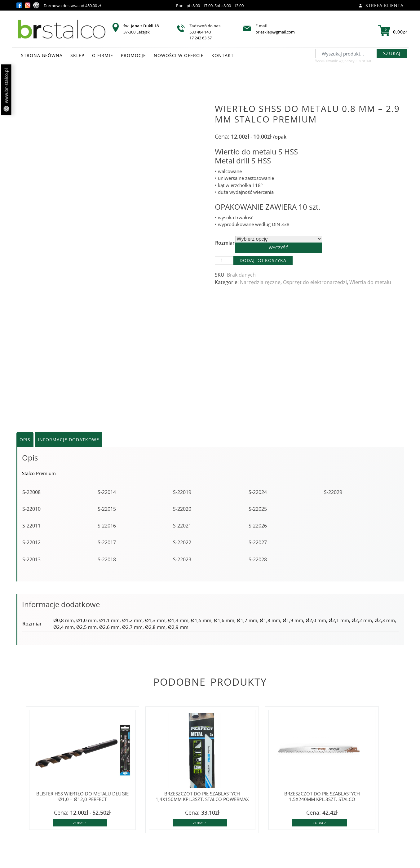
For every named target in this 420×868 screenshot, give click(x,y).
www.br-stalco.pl (6, 90)
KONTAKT (223, 55)
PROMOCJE (133, 55)
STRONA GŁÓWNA (42, 55)
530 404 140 (200, 32)
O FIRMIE (103, 55)
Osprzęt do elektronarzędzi (315, 282)
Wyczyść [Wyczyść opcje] (279, 248)
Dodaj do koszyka (263, 260)
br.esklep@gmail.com (275, 32)
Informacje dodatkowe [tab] (69, 440)
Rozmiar (225, 243)
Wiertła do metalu (370, 282)
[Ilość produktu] (224, 260)
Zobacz (80, 823)
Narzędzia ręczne (260, 282)
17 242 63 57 (201, 38)
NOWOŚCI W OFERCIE (179, 55)
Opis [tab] (25, 440)
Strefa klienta (381, 5)
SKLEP (77, 55)
